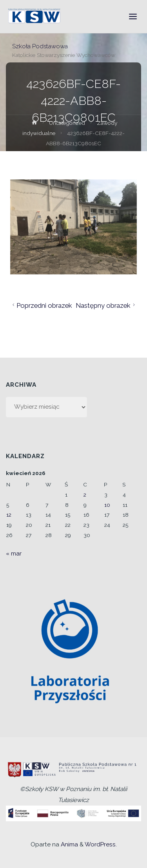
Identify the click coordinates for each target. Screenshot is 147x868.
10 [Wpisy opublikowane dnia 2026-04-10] (107, 505)
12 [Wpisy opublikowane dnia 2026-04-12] (9, 515)
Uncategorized (67, 123)
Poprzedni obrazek (41, 305)
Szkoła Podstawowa (40, 46)
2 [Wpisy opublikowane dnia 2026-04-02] (85, 495)
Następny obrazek (106, 305)
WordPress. (101, 844)
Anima (69, 844)
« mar (14, 554)
